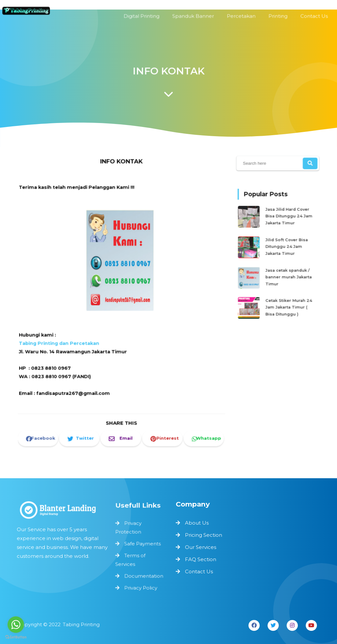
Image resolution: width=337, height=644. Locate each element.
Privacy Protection (129, 528)
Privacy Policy (141, 586)
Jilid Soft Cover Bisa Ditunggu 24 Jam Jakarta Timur (286, 247)
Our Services (201, 547)
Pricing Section (204, 535)
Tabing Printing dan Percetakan (62, 341)
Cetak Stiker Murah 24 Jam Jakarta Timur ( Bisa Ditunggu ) (288, 303)
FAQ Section (201, 559)
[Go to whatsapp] (16, 625)
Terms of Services (131, 559)
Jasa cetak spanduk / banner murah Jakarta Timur (288, 275)
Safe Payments (142, 544)
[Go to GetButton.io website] (16, 637)
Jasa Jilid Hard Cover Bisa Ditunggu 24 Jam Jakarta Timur (288, 219)
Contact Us (199, 571)
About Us (197, 523)
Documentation (143, 575)
